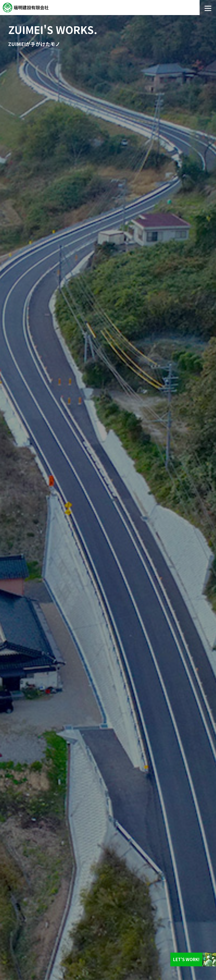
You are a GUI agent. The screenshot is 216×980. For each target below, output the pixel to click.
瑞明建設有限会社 (31, 7)
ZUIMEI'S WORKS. (53, 29)
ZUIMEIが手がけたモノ (34, 44)
